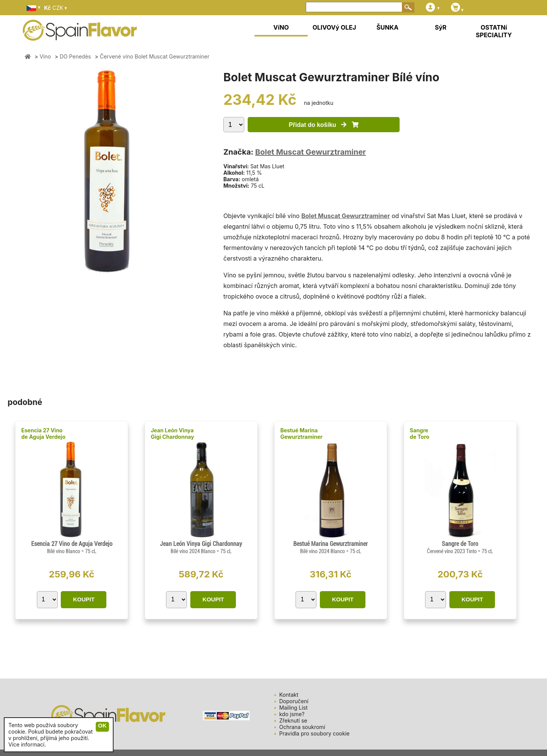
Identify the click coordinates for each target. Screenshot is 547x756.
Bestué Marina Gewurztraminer (301, 433)
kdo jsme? (292, 714)
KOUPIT (84, 599)
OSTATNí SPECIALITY (494, 31)
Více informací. (27, 744)
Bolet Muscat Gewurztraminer (311, 152)
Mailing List (293, 708)
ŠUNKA (387, 27)
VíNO (281, 27)
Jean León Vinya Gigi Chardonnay (172, 433)
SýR (441, 27)
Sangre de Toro (420, 433)
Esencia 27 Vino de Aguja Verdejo (43, 433)
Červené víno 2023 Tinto (452, 551)
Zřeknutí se (293, 720)
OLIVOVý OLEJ (334, 27)
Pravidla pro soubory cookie (314, 733)
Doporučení (294, 701)
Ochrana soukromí (302, 727)
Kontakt (289, 695)
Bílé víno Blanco (64, 551)
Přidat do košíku (323, 125)
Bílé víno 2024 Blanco (194, 551)
